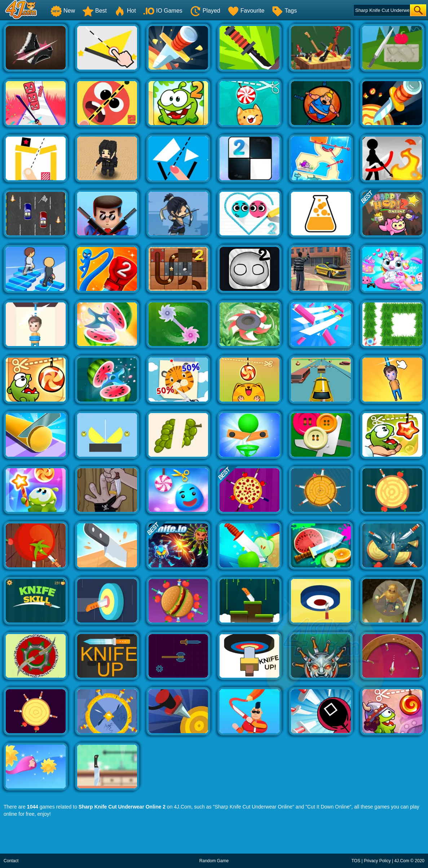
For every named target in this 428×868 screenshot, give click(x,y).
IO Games (163, 11)
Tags (284, 11)
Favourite (246, 11)
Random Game (214, 861)
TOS (356, 861)
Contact (11, 861)
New (63, 11)
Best (94, 11)
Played (205, 11)
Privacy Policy (377, 861)
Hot (125, 11)
